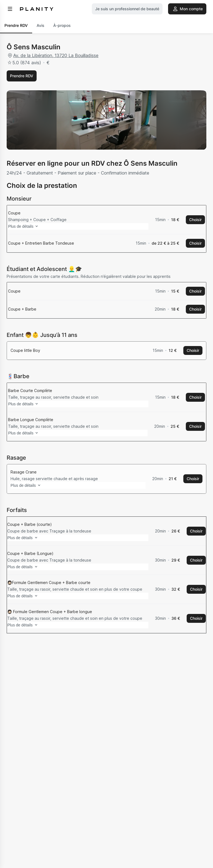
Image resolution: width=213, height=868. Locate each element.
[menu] (10, 9)
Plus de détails (32, 556)
